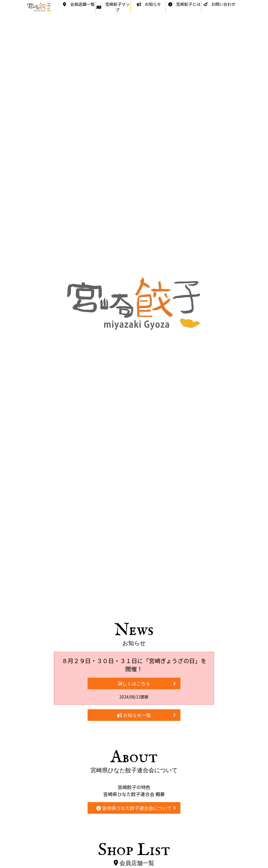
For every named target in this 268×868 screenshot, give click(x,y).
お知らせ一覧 (146, 715)
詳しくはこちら (147, 683)
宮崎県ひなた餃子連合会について (136, 808)
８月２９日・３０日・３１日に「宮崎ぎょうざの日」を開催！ (134, 665)
